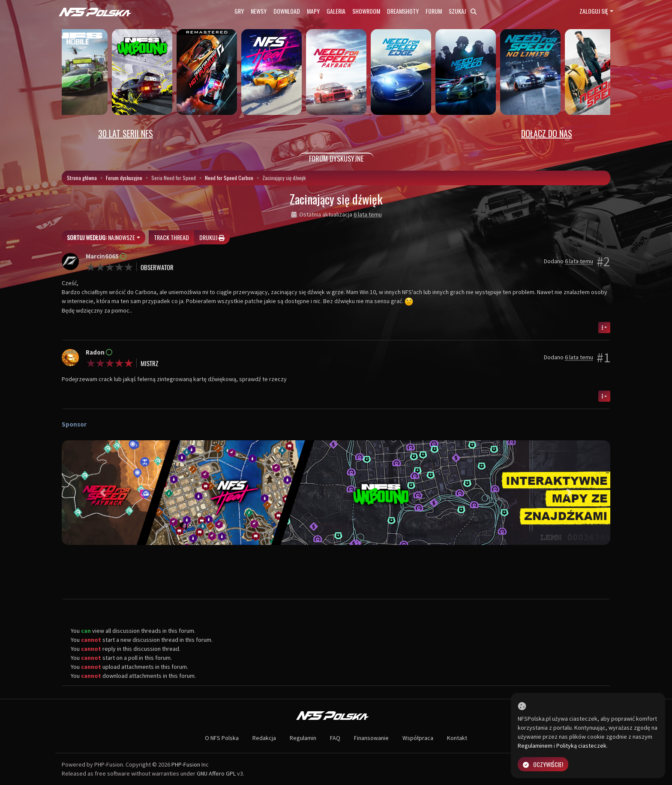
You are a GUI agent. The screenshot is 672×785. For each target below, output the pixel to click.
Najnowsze (101, 237)
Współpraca (418, 738)
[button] (103, 493)
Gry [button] (239, 11)
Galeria (336, 11)
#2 (603, 262)
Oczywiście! (543, 764)
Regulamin (303, 738)
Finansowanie (371, 738)
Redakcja (264, 738)
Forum (434, 11)
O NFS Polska (222, 738)
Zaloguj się (594, 11)
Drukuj (212, 237)
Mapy (313, 11)
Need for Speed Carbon (229, 178)
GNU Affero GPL (216, 773)
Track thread (171, 237)
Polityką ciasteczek (581, 746)
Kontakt (457, 738)
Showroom (366, 11)
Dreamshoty (403, 11)
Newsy (259, 11)
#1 (603, 358)
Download (287, 11)
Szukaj (463, 11)
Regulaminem (535, 746)
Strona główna (82, 178)
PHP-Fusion (186, 764)
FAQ (335, 738)
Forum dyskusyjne (124, 178)
